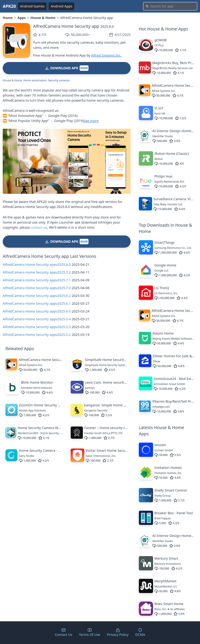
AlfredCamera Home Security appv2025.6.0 (37, 311)
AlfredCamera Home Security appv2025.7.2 (37, 272)
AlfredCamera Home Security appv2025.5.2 (37, 335)
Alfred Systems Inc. (106, 55)
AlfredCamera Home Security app (66, 26)
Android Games (32, 6)
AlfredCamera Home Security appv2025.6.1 (37, 303)
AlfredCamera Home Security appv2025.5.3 (37, 327)
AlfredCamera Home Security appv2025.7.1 (37, 280)
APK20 (9, 6)
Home (8, 18)
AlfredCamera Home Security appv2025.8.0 (37, 264)
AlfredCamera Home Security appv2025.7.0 (37, 288)
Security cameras (59, 80)
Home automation (35, 80)
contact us (39, 227)
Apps (22, 18)
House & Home (43, 18)
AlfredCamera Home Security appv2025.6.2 (37, 296)
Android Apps (61, 6)
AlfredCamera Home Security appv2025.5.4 (37, 319)
